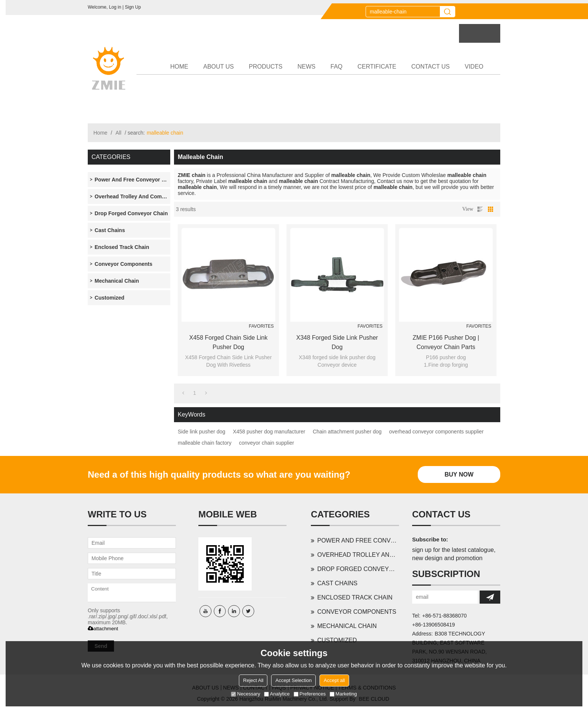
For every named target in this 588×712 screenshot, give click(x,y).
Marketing (343, 694)
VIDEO (474, 67)
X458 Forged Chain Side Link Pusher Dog (228, 342)
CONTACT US (431, 67)
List (480, 209)
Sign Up (133, 7)
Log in (115, 7)
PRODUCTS (266, 67)
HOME (179, 67)
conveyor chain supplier (266, 443)
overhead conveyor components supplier (436, 432)
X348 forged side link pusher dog (337, 342)
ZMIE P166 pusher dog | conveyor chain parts (446, 342)
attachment (103, 629)
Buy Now (459, 474)
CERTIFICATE (377, 67)
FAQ (336, 67)
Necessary (245, 694)
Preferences (310, 694)
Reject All (253, 680)
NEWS (306, 67)
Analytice (277, 694)
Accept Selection (293, 680)
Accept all (334, 680)
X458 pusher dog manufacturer (269, 432)
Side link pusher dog (202, 432)
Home (100, 133)
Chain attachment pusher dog (347, 432)
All (118, 133)
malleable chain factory (205, 443)
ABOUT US (219, 67)
